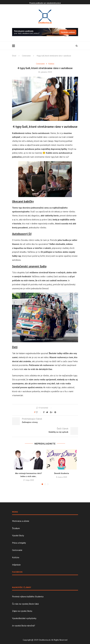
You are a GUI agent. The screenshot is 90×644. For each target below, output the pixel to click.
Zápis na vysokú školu (22, 611)
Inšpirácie (16, 565)
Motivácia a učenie (21, 521)
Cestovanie (26, 56)
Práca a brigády (19, 543)
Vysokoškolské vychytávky (24, 618)
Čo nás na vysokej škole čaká (25, 604)
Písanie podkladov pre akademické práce (45, 3)
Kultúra (51, 64)
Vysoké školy (18, 535)
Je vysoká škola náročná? (24, 626)
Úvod (14, 56)
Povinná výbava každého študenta (28, 596)
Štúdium (16, 528)
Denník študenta (62, 473)
